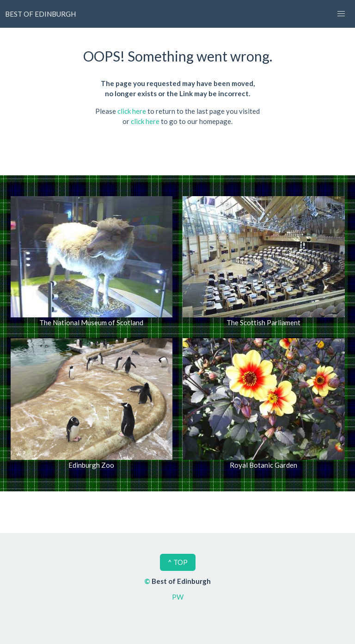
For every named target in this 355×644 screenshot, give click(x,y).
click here (132, 111)
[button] (341, 14)
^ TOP (178, 562)
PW (178, 597)
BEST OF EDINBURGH (40, 14)
